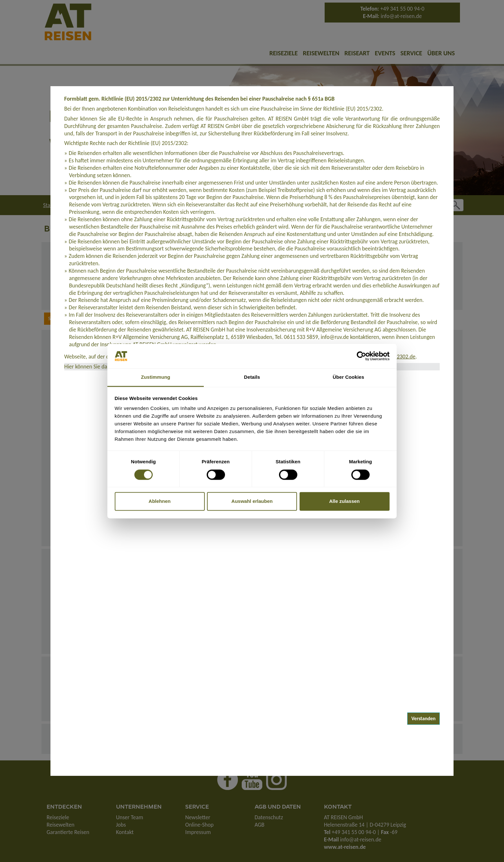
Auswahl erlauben (252, 501)
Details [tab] (252, 377)
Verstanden (424, 718)
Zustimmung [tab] (156, 377)
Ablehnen (159, 501)
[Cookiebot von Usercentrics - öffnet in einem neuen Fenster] (361, 356)
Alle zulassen (344, 501)
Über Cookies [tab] (348, 377)
